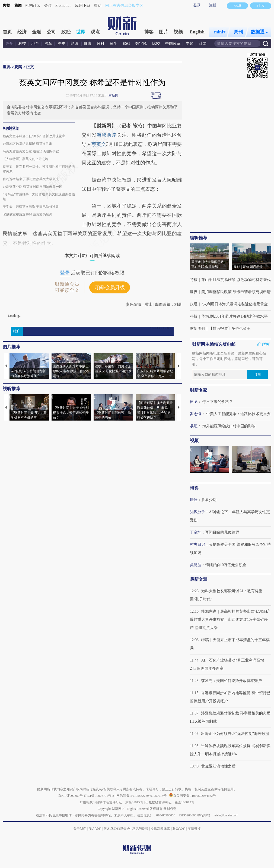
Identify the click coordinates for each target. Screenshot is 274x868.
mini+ (220, 32)
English (197, 32)
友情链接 (194, 829)
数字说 (141, 44)
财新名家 (199, 390)
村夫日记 (197, 545)
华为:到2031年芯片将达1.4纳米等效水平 (235, 316)
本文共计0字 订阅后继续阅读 (92, 256)
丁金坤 (196, 532)
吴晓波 (196, 565)
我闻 (18, 6)
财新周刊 (197, 329)
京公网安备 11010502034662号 (193, 796)
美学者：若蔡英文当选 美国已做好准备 (31, 207)
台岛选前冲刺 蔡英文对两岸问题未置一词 (32, 187)
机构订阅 (33, 6)
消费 (61, 44)
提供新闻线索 (160, 829)
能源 (75, 44)
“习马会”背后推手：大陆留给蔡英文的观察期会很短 (39, 197)
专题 (190, 44)
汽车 (48, 44)
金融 (37, 32)
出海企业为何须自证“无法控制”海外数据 (235, 734)
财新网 (113, 95)
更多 (9, 44)
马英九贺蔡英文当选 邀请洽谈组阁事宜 (31, 151)
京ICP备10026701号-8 (99, 796)
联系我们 (179, 829)
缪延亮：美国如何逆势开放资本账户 (231, 681)
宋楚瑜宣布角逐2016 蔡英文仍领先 (28, 214)
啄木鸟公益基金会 (117, 829)
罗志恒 (196, 414)
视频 (178, 32)
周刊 (238, 32)
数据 (7, 6)
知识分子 (197, 512)
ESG (126, 44)
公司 (51, 32)
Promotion (63, 6)
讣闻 (203, 44)
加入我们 (95, 829)
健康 (88, 44)
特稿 (194, 280)
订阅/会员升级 (109, 287)
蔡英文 (99, 144)
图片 (164, 32)
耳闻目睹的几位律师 (222, 532)
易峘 (194, 426)
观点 (95, 32)
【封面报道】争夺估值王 (230, 329)
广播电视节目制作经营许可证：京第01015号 (111, 802)
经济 (22, 32)
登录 (197, 5)
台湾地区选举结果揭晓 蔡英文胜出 (28, 144)
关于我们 (80, 829)
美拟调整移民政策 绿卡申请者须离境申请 (236, 292)
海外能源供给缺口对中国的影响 (229, 426)
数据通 (259, 32)
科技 (22, 44)
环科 (101, 44)
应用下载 (83, 6)
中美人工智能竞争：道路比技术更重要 (238, 414)
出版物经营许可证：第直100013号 (170, 802)
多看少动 (209, 500)
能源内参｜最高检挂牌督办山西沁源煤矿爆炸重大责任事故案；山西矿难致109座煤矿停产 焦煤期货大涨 (230, 620)
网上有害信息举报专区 (124, 6)
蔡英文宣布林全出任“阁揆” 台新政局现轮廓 (34, 136)
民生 (114, 44)
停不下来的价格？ (218, 402)
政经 (66, 32)
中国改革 (173, 44)
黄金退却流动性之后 (218, 766)
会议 (48, 6)
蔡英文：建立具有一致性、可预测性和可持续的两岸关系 (39, 169)
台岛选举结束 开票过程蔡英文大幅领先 (31, 179)
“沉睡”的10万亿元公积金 (226, 565)
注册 (213, 5)
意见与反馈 (140, 829)
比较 (156, 44)
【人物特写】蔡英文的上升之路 (26, 159)
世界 (81, 32)
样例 (265, 344)
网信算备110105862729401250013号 (142, 796)
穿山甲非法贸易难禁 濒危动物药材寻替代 (236, 280)
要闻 (18, 67)
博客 (149, 32)
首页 (7, 32)
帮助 (98, 6)
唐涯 (194, 500)
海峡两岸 (107, 135)
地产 (35, 44)
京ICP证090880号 (70, 796)
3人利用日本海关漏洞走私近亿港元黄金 (235, 304)
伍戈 (194, 402)
